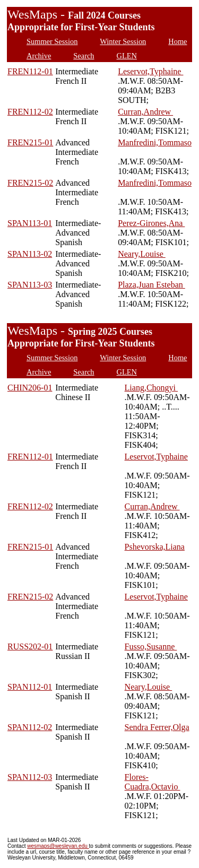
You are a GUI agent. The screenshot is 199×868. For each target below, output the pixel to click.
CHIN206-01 (30, 388)
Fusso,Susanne (151, 646)
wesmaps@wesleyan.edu (58, 846)
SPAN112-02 (30, 727)
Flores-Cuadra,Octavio (153, 782)
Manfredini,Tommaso (155, 142)
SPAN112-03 (30, 777)
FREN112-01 (30, 71)
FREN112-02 (30, 112)
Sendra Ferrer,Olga (157, 727)
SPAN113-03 (30, 285)
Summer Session (52, 41)
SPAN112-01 (30, 687)
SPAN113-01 (30, 223)
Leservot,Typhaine (150, 71)
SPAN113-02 (30, 254)
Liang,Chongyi (151, 388)
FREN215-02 (30, 183)
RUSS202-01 (30, 646)
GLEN (127, 56)
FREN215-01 (30, 142)
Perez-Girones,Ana (151, 223)
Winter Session (123, 41)
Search (84, 56)
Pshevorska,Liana (155, 547)
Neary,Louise (142, 254)
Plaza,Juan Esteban (152, 285)
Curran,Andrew (145, 112)
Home (178, 41)
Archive (39, 56)
